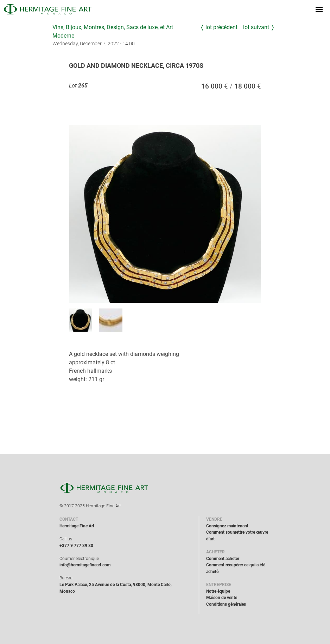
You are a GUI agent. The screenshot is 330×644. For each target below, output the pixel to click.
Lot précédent (221, 27)
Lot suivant (256, 27)
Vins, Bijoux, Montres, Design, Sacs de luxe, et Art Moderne (113, 31)
